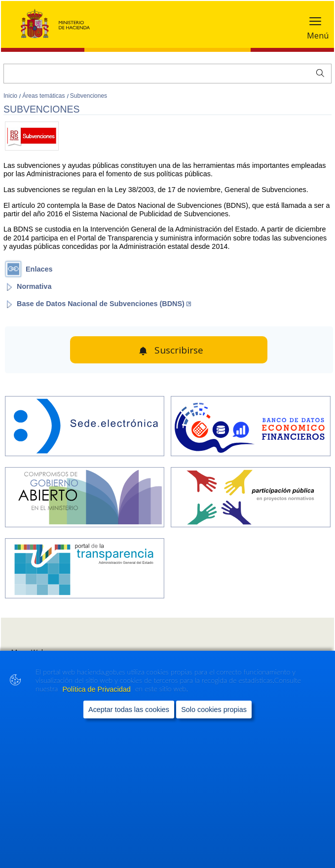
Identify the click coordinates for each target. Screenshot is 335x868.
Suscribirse (179, 350)
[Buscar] (167, 74)
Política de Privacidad (97, 689)
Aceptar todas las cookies (129, 710)
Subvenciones (89, 96)
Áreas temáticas (44, 96)
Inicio (11, 96)
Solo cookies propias (214, 710)
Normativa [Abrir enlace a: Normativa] (34, 286)
